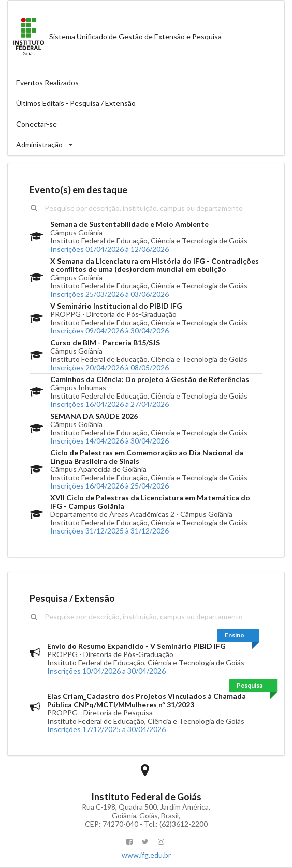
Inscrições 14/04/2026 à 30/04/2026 (109, 441)
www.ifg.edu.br (146, 855)
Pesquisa (250, 685)
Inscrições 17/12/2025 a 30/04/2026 (106, 729)
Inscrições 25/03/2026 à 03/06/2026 (109, 294)
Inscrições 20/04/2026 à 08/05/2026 (109, 367)
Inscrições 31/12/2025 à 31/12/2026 (109, 531)
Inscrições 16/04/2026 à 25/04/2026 (109, 486)
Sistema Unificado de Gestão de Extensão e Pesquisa (115, 36)
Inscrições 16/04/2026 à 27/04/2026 (109, 404)
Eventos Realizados (47, 82)
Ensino (235, 635)
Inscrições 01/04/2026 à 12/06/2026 (109, 249)
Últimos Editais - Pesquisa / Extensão (76, 103)
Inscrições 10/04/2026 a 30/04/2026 (106, 671)
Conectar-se (36, 124)
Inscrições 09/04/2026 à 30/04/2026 (109, 331)
